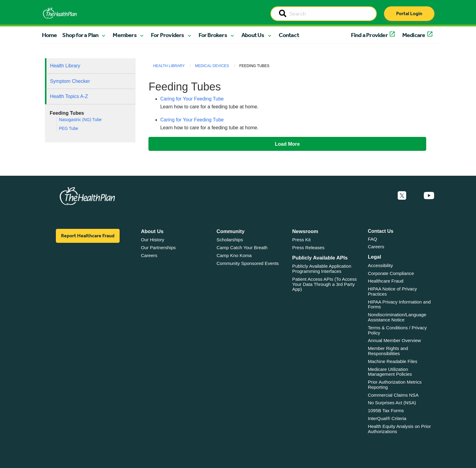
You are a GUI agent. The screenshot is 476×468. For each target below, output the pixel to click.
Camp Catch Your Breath (242, 248)
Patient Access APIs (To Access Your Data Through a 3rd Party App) (325, 284)
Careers (149, 255)
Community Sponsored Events (248, 263)
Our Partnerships (158, 248)
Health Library (65, 66)
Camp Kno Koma (234, 255)
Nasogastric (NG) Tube (80, 120)
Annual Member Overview (394, 340)
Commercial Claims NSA (393, 395)
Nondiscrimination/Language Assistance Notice (397, 317)
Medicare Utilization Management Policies (390, 372)
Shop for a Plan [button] (80, 35)
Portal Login (409, 14)
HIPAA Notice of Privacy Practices (393, 291)
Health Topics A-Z (69, 96)
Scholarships (230, 240)
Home (49, 35)
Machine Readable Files (393, 361)
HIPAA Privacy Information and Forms (399, 304)
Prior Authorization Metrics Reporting (395, 385)
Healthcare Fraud (386, 281)
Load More (287, 144)
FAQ (372, 239)
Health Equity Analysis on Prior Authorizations (399, 429)
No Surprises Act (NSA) (392, 403)
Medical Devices (212, 66)
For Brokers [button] (213, 35)
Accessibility (381, 265)
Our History (153, 240)
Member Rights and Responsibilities (388, 351)
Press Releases (308, 248)
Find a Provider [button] (369, 35)
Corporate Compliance (391, 273)
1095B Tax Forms (386, 410)
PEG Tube (69, 129)
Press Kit (302, 240)
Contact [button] (289, 35)
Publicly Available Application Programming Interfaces (322, 269)
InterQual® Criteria (387, 418)
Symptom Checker (70, 81)
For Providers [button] (168, 35)
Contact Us (381, 231)
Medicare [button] (414, 35)
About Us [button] (253, 35)
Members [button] (124, 35)
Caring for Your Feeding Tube (192, 99)
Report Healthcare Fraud (88, 236)
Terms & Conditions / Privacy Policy (397, 330)
